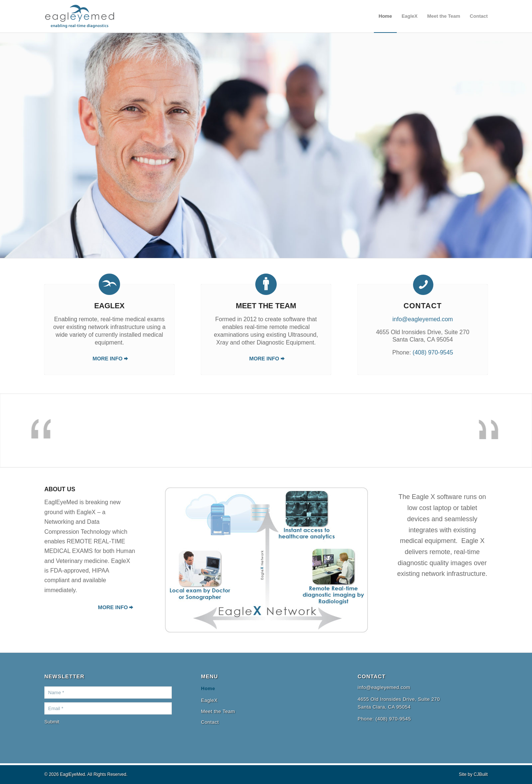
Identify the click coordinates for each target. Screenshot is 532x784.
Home (208, 688)
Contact (210, 722)
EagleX (109, 306)
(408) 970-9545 (433, 352)
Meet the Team (266, 306)
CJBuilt (481, 774)
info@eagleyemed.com (423, 319)
